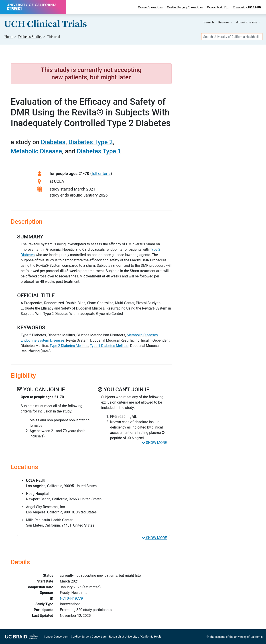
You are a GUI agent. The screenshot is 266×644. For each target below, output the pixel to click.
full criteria (101, 173)
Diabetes (53, 142)
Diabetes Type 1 (99, 151)
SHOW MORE (154, 443)
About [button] (247, 22)
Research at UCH (218, 7)
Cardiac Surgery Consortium (185, 7)
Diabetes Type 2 (90, 142)
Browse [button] (223, 22)
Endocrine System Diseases (43, 340)
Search (209, 22)
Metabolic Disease (36, 151)
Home (9, 37)
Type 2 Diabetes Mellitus (69, 346)
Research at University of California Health (136, 637)
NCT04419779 (71, 598)
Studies (30, 37)
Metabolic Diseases (142, 335)
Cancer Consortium (150, 7)
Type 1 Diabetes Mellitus (109, 346)
